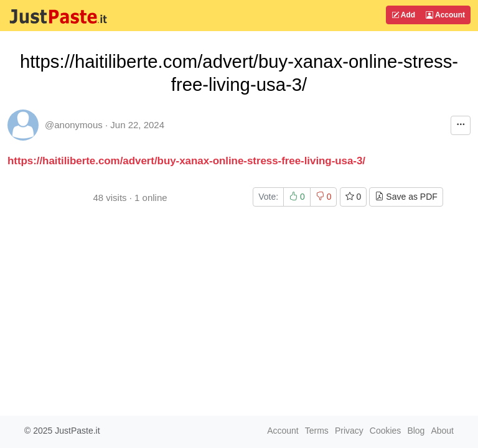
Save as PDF (406, 197)
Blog (416, 431)
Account (445, 15)
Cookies (386, 431)
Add (403, 15)
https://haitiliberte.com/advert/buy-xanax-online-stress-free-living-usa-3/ (186, 161)
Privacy (349, 431)
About (442, 431)
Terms (317, 431)
